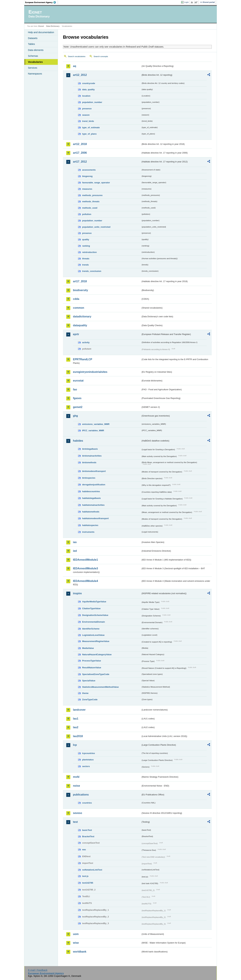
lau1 (76, 719)
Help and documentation (41, 32)
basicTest (87, 830)
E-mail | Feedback (38, 970)
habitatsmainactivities (93, 505)
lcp (75, 745)
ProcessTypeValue (92, 661)
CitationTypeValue (91, 608)
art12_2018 (80, 144)
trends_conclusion (92, 271)
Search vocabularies (77, 56)
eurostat (78, 381)
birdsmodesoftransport (94, 471)
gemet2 (78, 407)
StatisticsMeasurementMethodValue (100, 687)
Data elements (36, 50)
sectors (86, 766)
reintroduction (89, 252)
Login (186, 2)
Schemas (33, 56)
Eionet (41, 26)
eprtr (76, 334)
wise (76, 943)
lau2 (76, 727)
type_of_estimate (91, 127)
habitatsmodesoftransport (95, 518)
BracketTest (88, 836)
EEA (42, 2)
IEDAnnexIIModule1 (85, 560)
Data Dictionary (53, 26)
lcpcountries (89, 753)
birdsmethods (89, 462)
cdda (76, 299)
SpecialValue (89, 681)
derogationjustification (94, 485)
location (86, 96)
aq (75, 66)
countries (87, 803)
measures (87, 189)
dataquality (80, 325)
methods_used (90, 208)
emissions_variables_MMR (96, 424)
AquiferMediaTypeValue (94, 602)
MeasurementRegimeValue (96, 641)
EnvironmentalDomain (94, 622)
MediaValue (88, 648)
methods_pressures (92, 195)
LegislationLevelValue (93, 635)
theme (85, 693)
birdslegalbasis (90, 449)
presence (87, 109)
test (75, 822)
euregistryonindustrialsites (90, 372)
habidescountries (91, 491)
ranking (86, 246)
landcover (79, 710)
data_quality (88, 89)
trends (85, 265)
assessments (89, 170)
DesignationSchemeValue (95, 615)
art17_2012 (80, 162)
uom (76, 934)
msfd (76, 777)
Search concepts (101, 56)
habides (78, 441)
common (79, 308)
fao (75, 389)
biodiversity (81, 290)
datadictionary (82, 316)
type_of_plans (89, 134)
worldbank (80, 952)
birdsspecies (89, 478)
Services (33, 68)
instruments (88, 532)
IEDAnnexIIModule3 (85, 568)
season (86, 115)
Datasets (33, 38)
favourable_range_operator (96, 183)
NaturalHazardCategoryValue (97, 654)
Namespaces (35, 74)
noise (76, 786)
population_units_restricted (96, 227)
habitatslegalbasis (91, 498)
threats (86, 259)
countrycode (89, 83)
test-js (85, 876)
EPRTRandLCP (83, 359)
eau (84, 850)
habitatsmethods (91, 512)
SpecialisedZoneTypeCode (96, 674)
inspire (77, 593)
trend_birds (88, 121)
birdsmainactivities (92, 456)
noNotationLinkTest (92, 870)
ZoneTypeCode (90, 700)
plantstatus (88, 760)
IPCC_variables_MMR (93, 430)
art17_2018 (80, 281)
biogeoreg (87, 176)
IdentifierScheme (91, 629)
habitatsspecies (90, 525)
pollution (87, 214)
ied (75, 551)
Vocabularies (35, 62)
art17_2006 (80, 153)
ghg (75, 416)
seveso (77, 813)
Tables (31, 44)
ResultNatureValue (92, 668)
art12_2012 (80, 75)
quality (86, 239)
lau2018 (78, 736)
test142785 (88, 883)
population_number (92, 102)
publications (81, 795)
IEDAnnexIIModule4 (85, 581)
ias (75, 542)
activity (86, 342)
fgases (77, 398)
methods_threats (91, 201)
